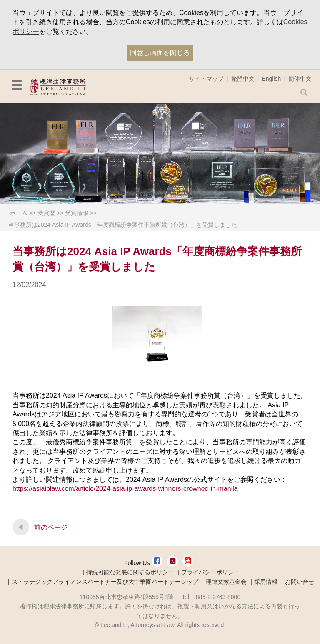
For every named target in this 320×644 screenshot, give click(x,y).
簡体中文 (300, 79)
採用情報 (266, 582)
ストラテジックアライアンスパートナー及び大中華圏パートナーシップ (105, 582)
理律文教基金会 (226, 582)
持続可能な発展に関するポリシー (130, 572)
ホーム (19, 213)
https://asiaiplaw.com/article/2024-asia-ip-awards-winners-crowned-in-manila (125, 489)
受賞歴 (46, 213)
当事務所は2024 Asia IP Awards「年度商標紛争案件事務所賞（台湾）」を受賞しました (123, 225)
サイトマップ (206, 79)
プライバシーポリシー (210, 572)
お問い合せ (300, 582)
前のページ (51, 527)
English (271, 79)
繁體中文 (243, 79)
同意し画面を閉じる (160, 53)
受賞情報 (77, 213)
